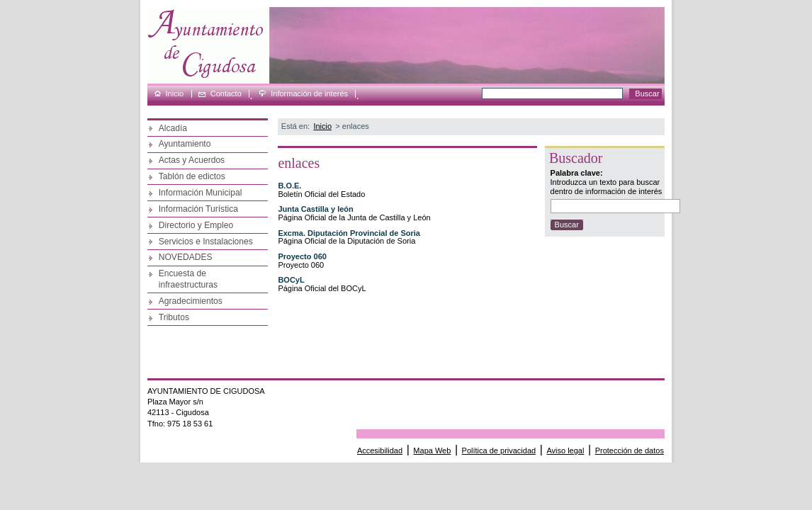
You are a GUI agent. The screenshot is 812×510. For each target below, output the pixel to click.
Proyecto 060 (302, 256)
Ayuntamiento (185, 144)
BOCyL (291, 280)
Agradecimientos (191, 301)
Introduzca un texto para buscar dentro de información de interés (607, 187)
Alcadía (173, 128)
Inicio (175, 94)
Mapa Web (432, 450)
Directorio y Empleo (196, 225)
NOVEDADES (186, 257)
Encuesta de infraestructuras (188, 279)
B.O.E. (289, 186)
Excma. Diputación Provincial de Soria (349, 233)
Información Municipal (201, 193)
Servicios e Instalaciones (206, 242)
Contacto (226, 94)
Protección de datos (630, 450)
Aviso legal (565, 450)
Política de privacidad (499, 450)
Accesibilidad (380, 450)
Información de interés (309, 94)
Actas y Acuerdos (192, 160)
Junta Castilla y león (315, 209)
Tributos (174, 317)
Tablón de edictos (192, 176)
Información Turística (198, 209)
